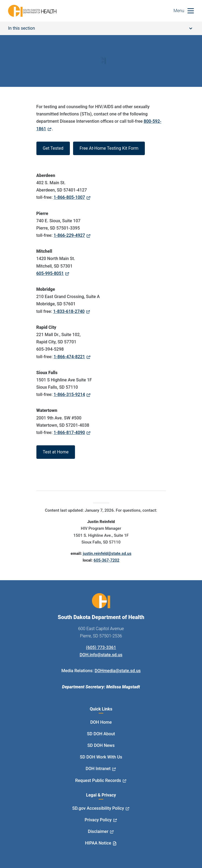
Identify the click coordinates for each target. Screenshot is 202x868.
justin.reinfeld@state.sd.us (107, 553)
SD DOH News (101, 745)
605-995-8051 (50, 273)
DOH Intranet (98, 769)
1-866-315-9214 (69, 394)
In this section (100, 28)
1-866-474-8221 (69, 357)
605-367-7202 (106, 560)
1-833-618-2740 (69, 311)
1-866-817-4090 (69, 433)
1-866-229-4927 (69, 235)
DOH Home (101, 722)
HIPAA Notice (98, 843)
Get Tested (53, 148)
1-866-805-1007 (69, 197)
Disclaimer (98, 831)
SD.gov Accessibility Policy (98, 808)
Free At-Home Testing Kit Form (109, 148)
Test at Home (56, 452)
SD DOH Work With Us (101, 757)
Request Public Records (98, 780)
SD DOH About (101, 734)
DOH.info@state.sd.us (101, 655)
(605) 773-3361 (101, 647)
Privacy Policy (98, 820)
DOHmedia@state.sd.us (118, 671)
